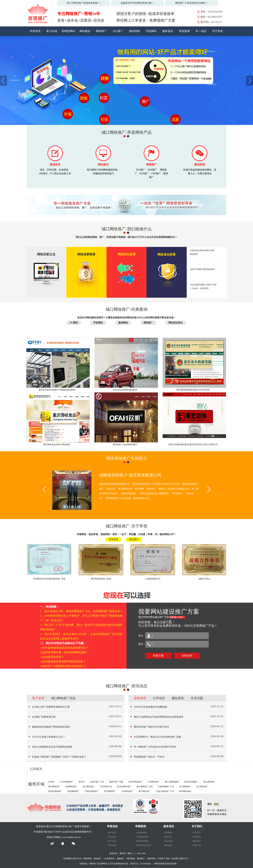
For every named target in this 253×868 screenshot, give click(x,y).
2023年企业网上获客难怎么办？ (49, 737)
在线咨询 (187, 656)
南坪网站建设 (185, 791)
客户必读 (52, 31)
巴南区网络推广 (92, 791)
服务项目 (168, 31)
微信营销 (135, 31)
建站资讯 (178, 698)
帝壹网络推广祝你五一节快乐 (149, 757)
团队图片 (134, 539)
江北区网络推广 (66, 782)
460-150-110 (216, 22)
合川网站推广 (202, 787)
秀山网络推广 (210, 782)
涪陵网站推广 (72, 787)
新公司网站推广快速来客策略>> (84, 3)
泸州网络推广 (127, 791)
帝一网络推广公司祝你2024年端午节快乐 (155, 747)
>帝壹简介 (196, 833)
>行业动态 (112, 837)
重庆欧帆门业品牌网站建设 (125, 444)
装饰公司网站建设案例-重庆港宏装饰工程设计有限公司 (193, 444)
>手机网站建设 (142, 837)
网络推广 (101, 31)
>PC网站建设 (141, 833)
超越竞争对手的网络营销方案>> (137, 3)
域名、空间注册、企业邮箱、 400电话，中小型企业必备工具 (55, 172)
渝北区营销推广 (191, 782)
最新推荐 (140, 698)
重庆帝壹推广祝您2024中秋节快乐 (152, 727)
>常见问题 (112, 845)
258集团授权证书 (153, 579)
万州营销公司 (106, 787)
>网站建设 (168, 845)
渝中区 (82, 782)
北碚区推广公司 (97, 782)
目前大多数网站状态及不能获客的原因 (52, 747)
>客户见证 (112, 841)
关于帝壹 (217, 31)
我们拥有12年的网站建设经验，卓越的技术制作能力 (103, 172)
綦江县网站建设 (172, 782)
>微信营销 (168, 841)
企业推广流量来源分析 (44, 717)
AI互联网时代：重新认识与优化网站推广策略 (158, 737)
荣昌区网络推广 (55, 791)
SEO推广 (118, 31)
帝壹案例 (184, 31)
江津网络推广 (154, 782)
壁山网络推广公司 (145, 787)
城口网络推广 (54, 787)
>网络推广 (168, 837)
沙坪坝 (51, 782)
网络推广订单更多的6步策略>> (191, 3)
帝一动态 (201, 31)
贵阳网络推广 (74, 791)
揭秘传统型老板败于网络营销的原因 (51, 727)
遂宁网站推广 (145, 791)
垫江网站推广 (89, 787)
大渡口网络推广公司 (165, 791)
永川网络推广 (185, 787)
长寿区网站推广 (135, 782)
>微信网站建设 (142, 841)
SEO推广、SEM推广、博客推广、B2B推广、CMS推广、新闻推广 (151, 172)
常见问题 (197, 698)
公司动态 (159, 698)
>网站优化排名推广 (144, 845)
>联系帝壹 (196, 845)
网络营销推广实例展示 (127, 458)
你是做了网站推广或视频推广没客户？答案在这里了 (59, 757)
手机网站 (151, 31)
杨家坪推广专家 (116, 782)
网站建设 (85, 31)
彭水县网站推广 (124, 787)
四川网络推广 (110, 791)
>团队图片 (196, 841)
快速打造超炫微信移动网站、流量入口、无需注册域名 (200, 172)
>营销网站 (168, 833)
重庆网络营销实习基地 (101, 579)
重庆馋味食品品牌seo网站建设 (57, 444)
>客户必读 (112, 833)
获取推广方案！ (177, 617)
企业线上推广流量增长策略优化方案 (51, 707)
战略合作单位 (204, 579)
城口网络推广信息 (63, 698)
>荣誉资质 (196, 837)
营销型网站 (68, 31)
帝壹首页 (35, 31)
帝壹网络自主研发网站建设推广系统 (49, 579)
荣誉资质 (113, 539)
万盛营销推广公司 (166, 787)
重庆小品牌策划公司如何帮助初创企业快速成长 (159, 717)
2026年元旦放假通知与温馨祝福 (150, 707)
